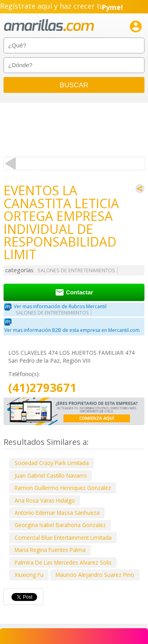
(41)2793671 (42, 388)
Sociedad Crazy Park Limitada (52, 463)
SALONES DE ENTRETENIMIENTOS (76, 270)
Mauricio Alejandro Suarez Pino (95, 575)
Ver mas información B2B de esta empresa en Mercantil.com (72, 330)
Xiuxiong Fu (29, 575)
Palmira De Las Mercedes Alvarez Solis (63, 562)
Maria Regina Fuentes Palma (50, 550)
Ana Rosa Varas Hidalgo (45, 500)
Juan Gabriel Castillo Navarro (51, 475)
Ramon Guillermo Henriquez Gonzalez (63, 488)
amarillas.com (49, 25)
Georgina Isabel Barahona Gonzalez (60, 525)
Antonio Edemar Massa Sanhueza (57, 513)
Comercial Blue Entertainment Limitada (63, 538)
